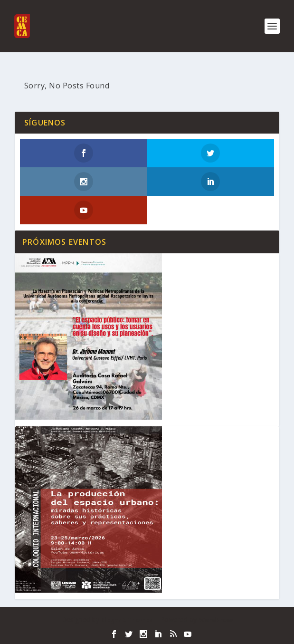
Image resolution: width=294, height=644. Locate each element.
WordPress (216, 620)
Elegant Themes (127, 620)
